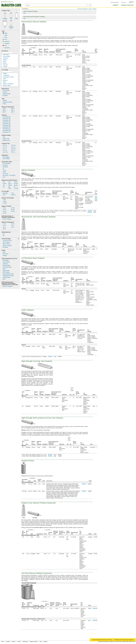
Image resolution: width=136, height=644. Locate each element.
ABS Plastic (6, 55)
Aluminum (7, 42)
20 (13, 150)
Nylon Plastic (6, 271)
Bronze (5, 63)
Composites (6, 75)
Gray (6, 39)
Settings (45, 642)
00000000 (95, 608)
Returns (14, 642)
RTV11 (16, 182)
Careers (19, 642)
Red (6, 46)
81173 (10, 184)
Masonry (5, 80)
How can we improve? (83, 9)
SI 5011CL (16, 186)
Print (90, 9)
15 (5, 211)
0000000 (90, 211)
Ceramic (5, 67)
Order (115, 5)
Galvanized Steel (7, 267)
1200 (10, 188)
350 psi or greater (7, 246)
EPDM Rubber (6, 265)
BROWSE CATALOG (8, 2)
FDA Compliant (7, 164)
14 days (5, 203)
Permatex (5, 96)
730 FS (5, 184)
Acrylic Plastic (7, 56)
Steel (4, 279)
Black (6, 33)
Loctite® (5, 92)
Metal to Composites (8, 84)
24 (5, 200)
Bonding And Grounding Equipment (124, 640)
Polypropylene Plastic (8, 276)
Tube (11, 19)
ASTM (4, 172)
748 (4, 185)
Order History (127, 5)
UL (3, 169)
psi (6, 242)
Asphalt (5, 60)
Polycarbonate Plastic (8, 274)
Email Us (124, 2)
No (3, 236)
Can (5, 27)
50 (13, 210)
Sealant (5, 100)
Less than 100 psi (7, 240)
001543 (9, 175)
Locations (8, 642)
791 (4, 187)
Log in (131, 2)
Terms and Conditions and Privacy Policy (126, 642)
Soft (4, 137)
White (6, 35)
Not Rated (5, 247)
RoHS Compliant (7, 219)
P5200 (10, 185)
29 (13, 152)
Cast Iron (5, 65)
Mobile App (25, 642)
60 (13, 211)
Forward (94, 9)
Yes (4, 234)
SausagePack (11, 27)
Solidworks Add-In (34, 642)
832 (9, 182)
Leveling (6, 159)
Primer (4, 104)
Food (4, 195)
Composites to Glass (8, 77)
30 (13, 208)
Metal (4, 82)
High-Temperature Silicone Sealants (102, 640)
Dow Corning (6, 90)
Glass (5, 79)
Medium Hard (6, 140)
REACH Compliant (7, 286)
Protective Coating (7, 102)
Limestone (7, 48)
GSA (4, 177)
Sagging (6, 157)
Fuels (12, 193)
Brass (5, 62)
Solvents (13, 195)
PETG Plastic (6, 272)
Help (41, 642)
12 (13, 147)
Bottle (17, 19)
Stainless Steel (7, 277)
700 (4, 182)
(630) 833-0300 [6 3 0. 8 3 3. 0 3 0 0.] (115, 2)
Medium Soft (6, 139)
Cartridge (5, 19)
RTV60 (16, 184)
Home (3, 642)
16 (5, 145)
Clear (6, 37)
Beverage (5, 193)
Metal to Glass (7, 86)
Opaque (5, 256)
